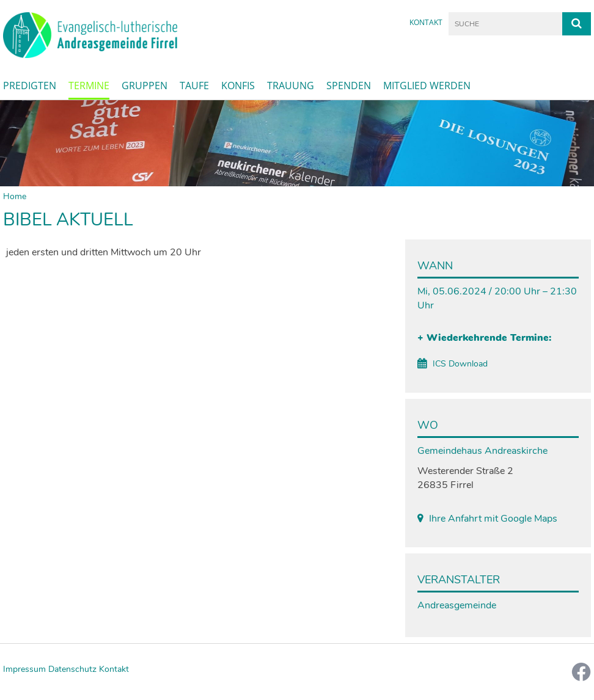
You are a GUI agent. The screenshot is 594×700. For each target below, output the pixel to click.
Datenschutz (72, 669)
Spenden (349, 86)
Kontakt (426, 22)
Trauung (291, 86)
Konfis (238, 86)
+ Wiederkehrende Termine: (484, 338)
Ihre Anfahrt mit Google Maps (493, 519)
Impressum (24, 669)
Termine (89, 86)
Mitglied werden (427, 86)
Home (15, 196)
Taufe (194, 86)
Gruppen (145, 86)
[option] (297, 144)
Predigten (30, 86)
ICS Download (460, 364)
